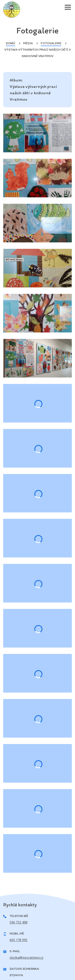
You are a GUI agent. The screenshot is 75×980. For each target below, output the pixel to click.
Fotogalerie (51, 43)
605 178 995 (18, 940)
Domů (10, 43)
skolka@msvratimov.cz (26, 958)
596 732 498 (18, 922)
